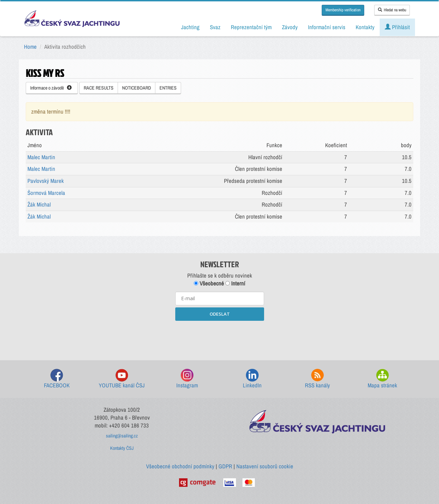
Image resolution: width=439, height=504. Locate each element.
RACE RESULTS (99, 88)
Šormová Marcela (46, 193)
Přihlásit (397, 27)
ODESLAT (220, 314)
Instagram (187, 379)
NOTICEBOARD (137, 88)
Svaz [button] (215, 27)
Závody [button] (290, 27)
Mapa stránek (382, 379)
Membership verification (343, 10)
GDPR (225, 466)
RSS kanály (317, 379)
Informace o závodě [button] (51, 88)
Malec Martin (41, 157)
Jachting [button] (190, 27)
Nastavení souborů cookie (265, 466)
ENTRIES (168, 88)
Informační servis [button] (327, 27)
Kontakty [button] (365, 27)
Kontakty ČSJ (122, 448)
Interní (235, 283)
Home (30, 47)
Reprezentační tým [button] (251, 27)
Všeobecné (209, 283)
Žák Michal (39, 204)
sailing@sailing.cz (122, 436)
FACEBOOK (57, 379)
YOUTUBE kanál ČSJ (122, 379)
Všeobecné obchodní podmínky (180, 466)
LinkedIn (252, 379)
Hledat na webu (392, 10)
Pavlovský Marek (46, 181)
